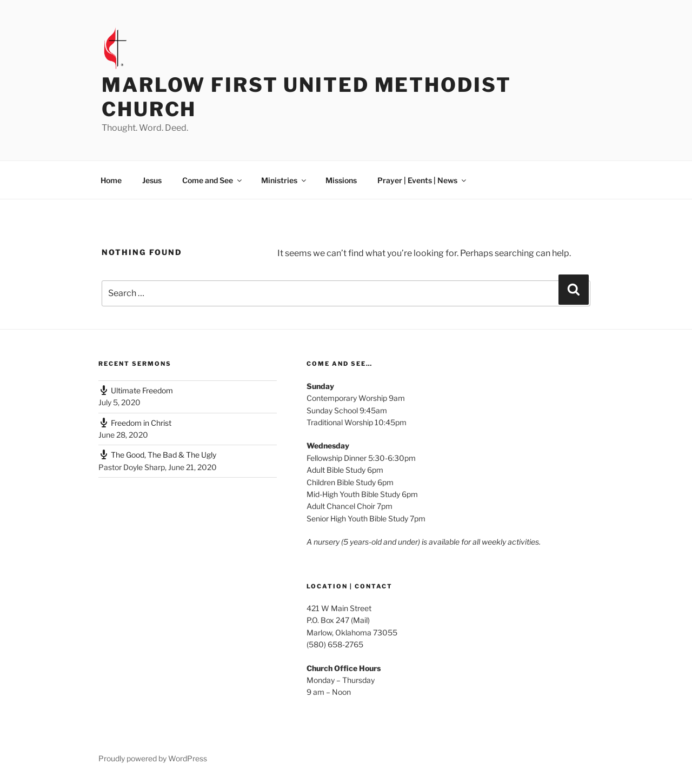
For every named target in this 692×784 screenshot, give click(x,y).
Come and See (213, 180)
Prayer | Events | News (422, 180)
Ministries (284, 180)
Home (111, 180)
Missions (341, 180)
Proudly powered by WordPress (153, 758)
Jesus (152, 180)
